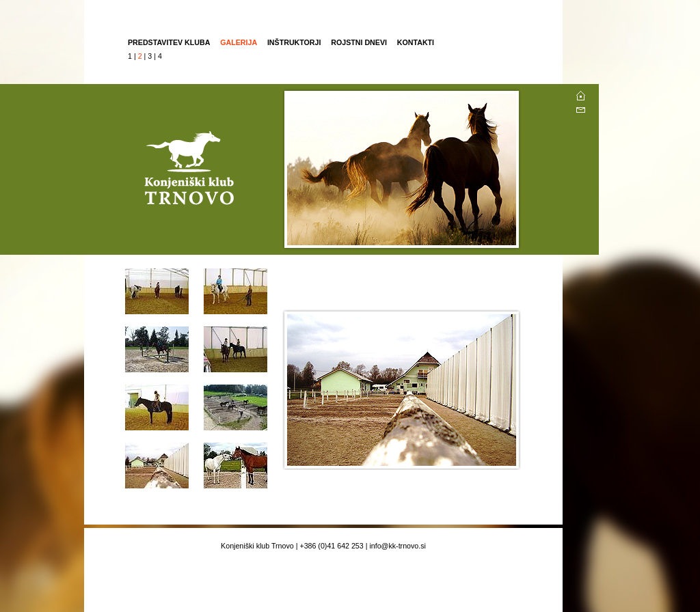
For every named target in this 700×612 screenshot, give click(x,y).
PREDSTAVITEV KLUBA (169, 42)
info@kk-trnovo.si (397, 546)
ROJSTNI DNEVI (360, 42)
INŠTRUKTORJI (294, 42)
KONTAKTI (416, 42)
